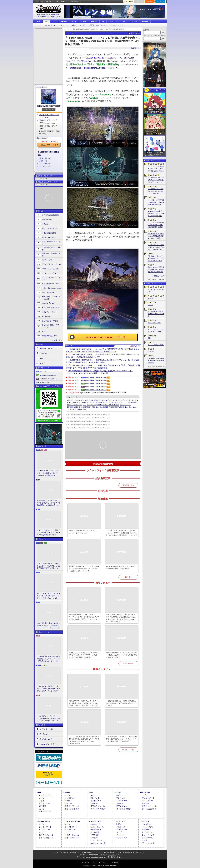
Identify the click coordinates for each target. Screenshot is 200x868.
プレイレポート (50, 25)
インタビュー (64, 25)
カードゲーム (147, 832)
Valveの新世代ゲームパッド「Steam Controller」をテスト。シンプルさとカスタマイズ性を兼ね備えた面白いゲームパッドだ (84, 617)
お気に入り (139, 1)
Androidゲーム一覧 (98, 843)
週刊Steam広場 (47, 260)
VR (103, 21)
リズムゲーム (147, 838)
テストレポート (123, 827)
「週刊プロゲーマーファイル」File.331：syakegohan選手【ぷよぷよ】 (83, 532)
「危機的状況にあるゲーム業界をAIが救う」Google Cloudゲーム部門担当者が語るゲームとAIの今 (49, 659)
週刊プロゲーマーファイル (51, 228)
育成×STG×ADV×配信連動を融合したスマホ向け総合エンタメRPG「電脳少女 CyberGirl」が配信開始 (156, 270)
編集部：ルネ (136, 48)
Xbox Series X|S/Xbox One (48, 375)
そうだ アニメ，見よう (50, 273)
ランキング (160, 1)
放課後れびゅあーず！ (50, 336)
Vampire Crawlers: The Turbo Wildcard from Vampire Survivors (156, 360)
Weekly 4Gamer (47, 220)
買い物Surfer (46, 316)
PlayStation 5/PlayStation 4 (48, 379)
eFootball (151, 298)
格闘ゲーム (146, 829)
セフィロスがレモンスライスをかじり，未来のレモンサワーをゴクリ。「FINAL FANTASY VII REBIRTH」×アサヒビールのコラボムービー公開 (156, 180)
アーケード (145, 821)
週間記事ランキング (47, 348)
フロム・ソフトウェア (48, 120)
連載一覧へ (58, 340)
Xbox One (87, 61)
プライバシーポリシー (47, 729)
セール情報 (95, 832)
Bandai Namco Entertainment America (87, 68)
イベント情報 (147, 827)
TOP (39, 21)
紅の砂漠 (151, 351)
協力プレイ (123, 403)
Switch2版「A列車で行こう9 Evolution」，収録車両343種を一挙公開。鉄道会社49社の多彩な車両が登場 (156, 202)
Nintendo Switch (45, 382)
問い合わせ (75, 2)
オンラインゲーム (46, 795)
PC (46, 22)
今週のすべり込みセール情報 (51, 255)
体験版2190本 (56, 17)
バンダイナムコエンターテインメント (116, 400)
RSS (36, 2)
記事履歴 (150, 1)
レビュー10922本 (43, 17)
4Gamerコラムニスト (49, 303)
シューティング (148, 835)
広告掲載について (46, 739)
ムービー (83, 25)
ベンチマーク (122, 838)
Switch (74, 21)
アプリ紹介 (95, 835)
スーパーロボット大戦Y (156, 345)
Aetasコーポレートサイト (48, 744)
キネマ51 (45, 331)
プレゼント (44, 353)
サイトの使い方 (62, 2)
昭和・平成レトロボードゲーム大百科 (51, 298)
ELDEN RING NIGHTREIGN (49, 106)
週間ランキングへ (159, 276)
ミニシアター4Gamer (49, 312)
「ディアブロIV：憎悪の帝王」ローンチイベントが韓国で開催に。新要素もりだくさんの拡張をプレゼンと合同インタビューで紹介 (84, 703)
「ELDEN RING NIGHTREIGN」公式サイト (105, 337)
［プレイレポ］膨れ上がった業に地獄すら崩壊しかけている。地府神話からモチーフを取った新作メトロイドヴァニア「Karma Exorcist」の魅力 (49, 689)
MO (100, 400)
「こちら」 (112, 855)
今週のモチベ (47, 224)
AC (124, 21)
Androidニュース (97, 827)
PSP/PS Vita (145, 793)
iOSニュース (95, 824)
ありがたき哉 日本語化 (50, 321)
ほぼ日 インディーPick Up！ (52, 264)
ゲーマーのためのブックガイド (51, 278)
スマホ (83, 21)
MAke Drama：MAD (154, 323)
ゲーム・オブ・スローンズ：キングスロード (156, 330)
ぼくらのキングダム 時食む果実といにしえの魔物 (156, 314)
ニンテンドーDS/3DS (71, 821)
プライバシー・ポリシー (101, 862)
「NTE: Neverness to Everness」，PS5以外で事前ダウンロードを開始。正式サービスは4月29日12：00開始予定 (156, 236)
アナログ (134, 21)
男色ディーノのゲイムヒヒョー (51, 243)
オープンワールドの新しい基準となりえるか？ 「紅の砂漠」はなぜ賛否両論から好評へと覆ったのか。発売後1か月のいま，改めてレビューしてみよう (49, 566)
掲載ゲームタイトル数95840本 (48, 14)
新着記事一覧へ (128, 485)
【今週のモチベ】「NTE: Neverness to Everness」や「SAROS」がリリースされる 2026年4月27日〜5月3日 (156, 191)
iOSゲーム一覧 (96, 840)
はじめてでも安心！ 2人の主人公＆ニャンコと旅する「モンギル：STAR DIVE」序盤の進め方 (49, 473)
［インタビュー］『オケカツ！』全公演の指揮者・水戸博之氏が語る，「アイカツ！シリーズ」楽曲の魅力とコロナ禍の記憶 (49, 719)
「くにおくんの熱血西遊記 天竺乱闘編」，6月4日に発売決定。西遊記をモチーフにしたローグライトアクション (156, 225)
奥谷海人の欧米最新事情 (50, 215)
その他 (145, 840)
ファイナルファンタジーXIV (156, 291)
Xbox (54, 21)
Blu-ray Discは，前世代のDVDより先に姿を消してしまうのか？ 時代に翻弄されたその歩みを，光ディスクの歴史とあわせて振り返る (49, 503)
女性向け (94, 21)
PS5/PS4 (64, 21)
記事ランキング (45, 812)
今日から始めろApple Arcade (52, 288)
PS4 (79, 61)
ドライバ (43, 363)
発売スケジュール (72, 806)
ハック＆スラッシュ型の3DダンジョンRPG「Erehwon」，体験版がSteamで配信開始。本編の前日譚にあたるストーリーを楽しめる (156, 247)
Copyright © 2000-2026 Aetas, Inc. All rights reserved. (100, 865)
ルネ (82, 409)
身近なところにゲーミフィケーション (51, 326)
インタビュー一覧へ (128, 750)
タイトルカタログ (72, 809)
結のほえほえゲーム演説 (50, 284)
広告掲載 (115, 862)
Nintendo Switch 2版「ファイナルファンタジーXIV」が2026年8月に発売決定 (156, 214)
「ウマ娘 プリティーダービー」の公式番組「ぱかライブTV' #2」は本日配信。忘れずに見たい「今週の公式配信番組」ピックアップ (121, 533)
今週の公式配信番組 (49, 233)
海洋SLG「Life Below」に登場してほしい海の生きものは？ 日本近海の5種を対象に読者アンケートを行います (49, 533)
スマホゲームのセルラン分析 (51, 249)
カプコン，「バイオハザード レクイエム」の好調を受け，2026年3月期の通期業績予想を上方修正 (156, 169)
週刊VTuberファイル (49, 237)
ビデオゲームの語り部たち (51, 307)
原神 (149, 338)
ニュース (43, 158)
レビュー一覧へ (128, 664)
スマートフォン (95, 821)
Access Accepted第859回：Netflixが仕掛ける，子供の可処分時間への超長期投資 (121, 567)
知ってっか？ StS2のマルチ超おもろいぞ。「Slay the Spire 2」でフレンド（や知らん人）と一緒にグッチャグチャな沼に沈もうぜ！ (49, 596)
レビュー (38, 25)
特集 (41, 161)
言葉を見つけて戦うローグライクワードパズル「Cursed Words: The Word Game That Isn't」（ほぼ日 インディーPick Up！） (84, 569)
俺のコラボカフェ (48, 293)
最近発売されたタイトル (98, 25)
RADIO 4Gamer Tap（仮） (51, 269)
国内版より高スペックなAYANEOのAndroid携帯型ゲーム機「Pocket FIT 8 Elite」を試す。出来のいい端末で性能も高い (83, 655)
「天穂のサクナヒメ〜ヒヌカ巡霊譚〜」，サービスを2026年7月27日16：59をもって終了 (156, 259)
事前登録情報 (96, 829)
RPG (96, 400)
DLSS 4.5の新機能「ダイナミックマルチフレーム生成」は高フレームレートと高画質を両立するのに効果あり (121, 655)
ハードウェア (114, 21)
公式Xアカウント (47, 2)
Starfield (150, 305)
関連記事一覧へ (136, 346)
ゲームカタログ (115, 25)
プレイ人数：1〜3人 (97, 403)
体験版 (74, 25)
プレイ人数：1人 (111, 403)
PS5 (126, 58)
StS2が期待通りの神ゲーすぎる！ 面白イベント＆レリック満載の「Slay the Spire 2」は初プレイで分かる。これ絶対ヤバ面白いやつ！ (49, 626)
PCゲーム (43, 371)
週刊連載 (42, 806)
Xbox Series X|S (125, 405)
